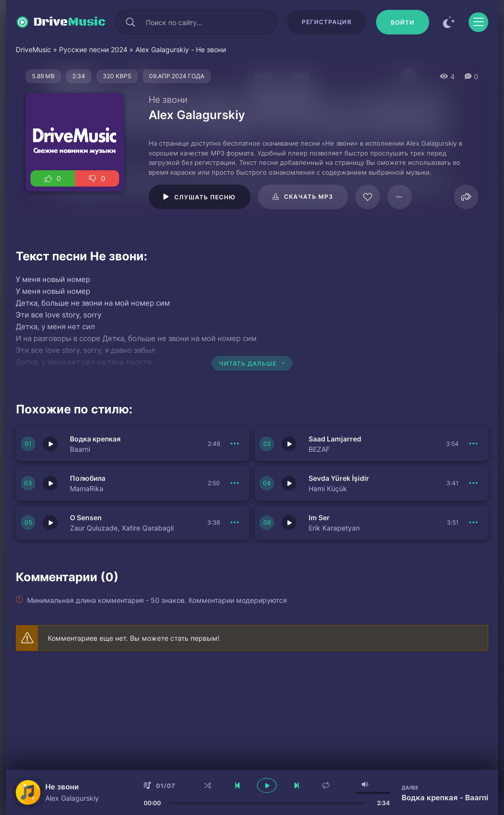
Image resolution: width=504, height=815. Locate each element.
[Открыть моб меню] (478, 22)
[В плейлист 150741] (235, 444)
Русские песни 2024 (93, 49)
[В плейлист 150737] (235, 523)
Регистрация (327, 22)
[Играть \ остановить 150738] (289, 483)
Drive (70, 22)
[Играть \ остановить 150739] (50, 483)
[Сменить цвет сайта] (449, 22)
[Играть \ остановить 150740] (289, 444)
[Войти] (403, 22)
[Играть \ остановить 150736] (289, 523)
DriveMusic (33, 49)
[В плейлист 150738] (473, 483)
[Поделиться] (466, 197)
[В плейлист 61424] (400, 197)
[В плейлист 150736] (473, 523)
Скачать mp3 (309, 197)
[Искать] (130, 22)
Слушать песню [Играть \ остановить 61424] (205, 197)
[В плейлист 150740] (473, 444)
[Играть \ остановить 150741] (50, 444)
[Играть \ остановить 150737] (50, 523)
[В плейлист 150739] (235, 483)
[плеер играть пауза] (267, 785)
